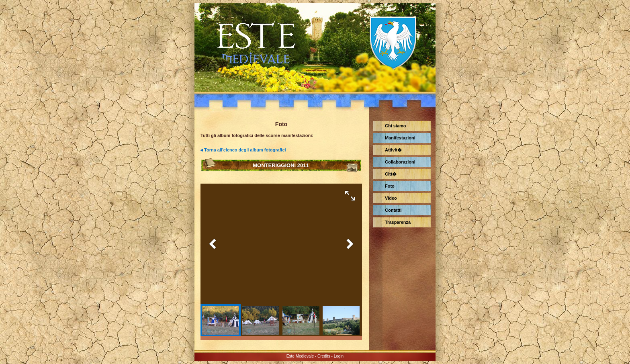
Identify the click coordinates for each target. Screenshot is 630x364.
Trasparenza (398, 222)
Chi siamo (396, 126)
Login (339, 356)
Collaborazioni (400, 162)
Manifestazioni (400, 138)
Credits (324, 356)
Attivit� (393, 150)
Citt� (391, 174)
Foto (390, 186)
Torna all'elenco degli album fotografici (245, 150)
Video (391, 198)
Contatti (393, 210)
